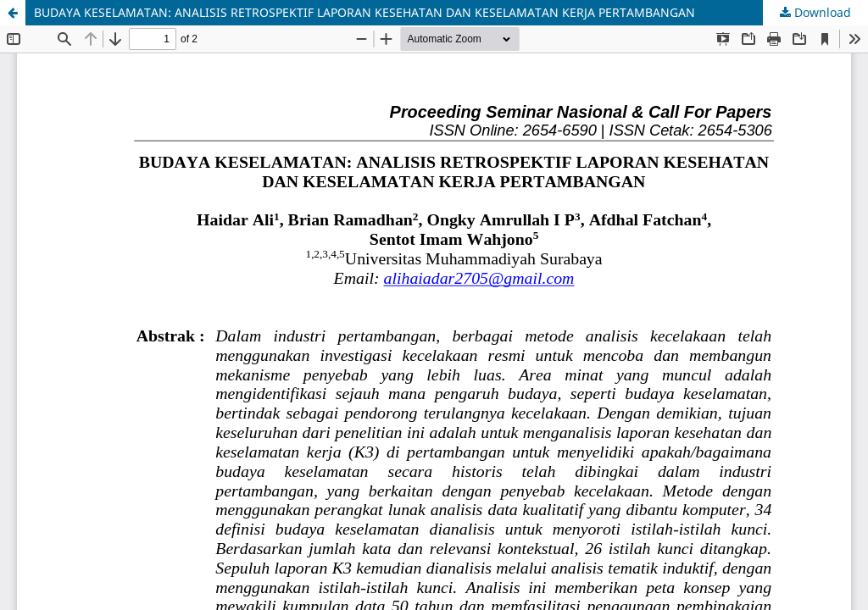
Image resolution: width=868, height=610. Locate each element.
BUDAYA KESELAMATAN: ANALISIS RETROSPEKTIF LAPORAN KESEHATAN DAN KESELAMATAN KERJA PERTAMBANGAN (364, 12)
